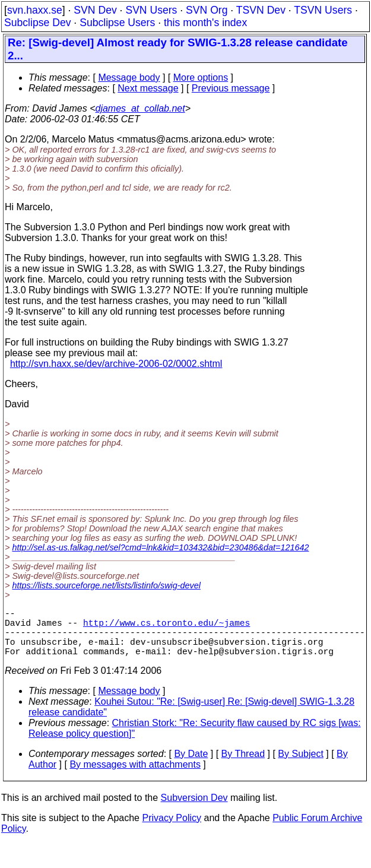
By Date (191, 766)
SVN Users (151, 10)
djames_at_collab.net (140, 108)
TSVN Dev (261, 10)
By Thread (243, 766)
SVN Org (207, 10)
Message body (129, 77)
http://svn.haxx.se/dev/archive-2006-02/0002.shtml (116, 364)
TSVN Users (323, 10)
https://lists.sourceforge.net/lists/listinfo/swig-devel (106, 585)
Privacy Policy (172, 830)
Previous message (231, 88)
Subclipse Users (117, 23)
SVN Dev (95, 10)
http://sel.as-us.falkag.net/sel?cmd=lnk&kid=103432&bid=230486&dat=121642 (160, 547)
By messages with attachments (135, 776)
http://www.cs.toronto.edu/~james (167, 627)
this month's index (205, 23)
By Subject (300, 766)
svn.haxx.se (35, 10)
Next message (148, 88)
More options (201, 77)
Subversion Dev (194, 810)
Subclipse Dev (37, 23)
